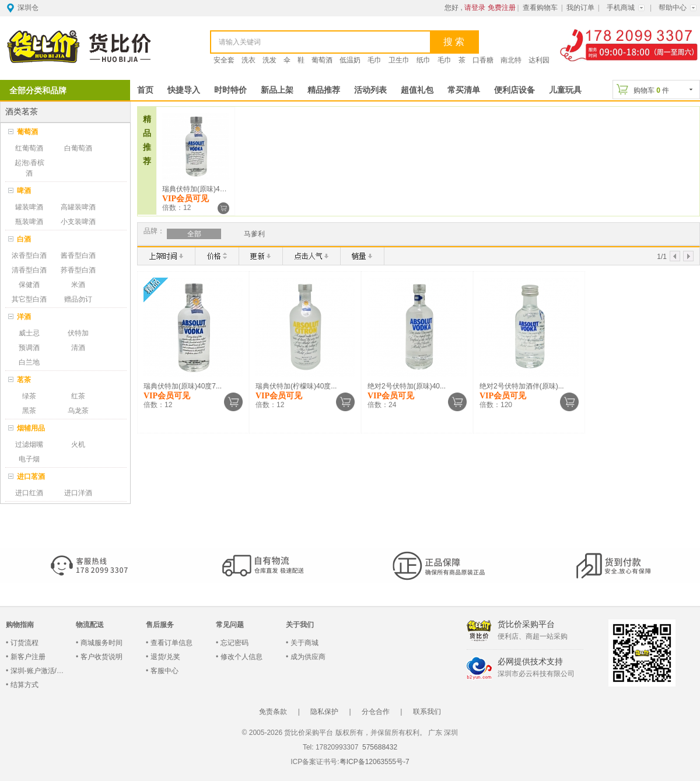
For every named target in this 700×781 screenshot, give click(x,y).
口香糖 (483, 60)
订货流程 (24, 643)
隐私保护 (324, 712)
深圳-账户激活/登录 (41, 671)
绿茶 (29, 396)
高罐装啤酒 (78, 207)
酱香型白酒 (78, 255)
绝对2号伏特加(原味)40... (407, 386)
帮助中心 (673, 8)
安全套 (224, 60)
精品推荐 (324, 90)
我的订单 (580, 8)
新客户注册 (28, 657)
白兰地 (29, 362)
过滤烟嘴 (29, 444)
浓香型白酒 (29, 255)
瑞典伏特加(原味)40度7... (201, 189)
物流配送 (90, 625)
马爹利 (254, 234)
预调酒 (29, 348)
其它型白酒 (29, 299)
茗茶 (24, 380)
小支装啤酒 (78, 222)
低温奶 (350, 60)
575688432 (379, 747)
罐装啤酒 (29, 207)
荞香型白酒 (78, 270)
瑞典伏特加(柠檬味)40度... (296, 386)
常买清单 (464, 90)
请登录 (475, 8)
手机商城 (621, 8)
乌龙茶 (78, 411)
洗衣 (249, 60)
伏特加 (78, 333)
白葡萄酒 (78, 148)
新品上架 (277, 90)
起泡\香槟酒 (29, 168)
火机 (78, 444)
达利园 (539, 60)
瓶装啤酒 (29, 222)
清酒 (78, 348)
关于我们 (300, 625)
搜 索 (454, 42)
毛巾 (374, 60)
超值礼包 (417, 90)
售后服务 (160, 625)
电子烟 (29, 459)
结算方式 (24, 685)
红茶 (78, 396)
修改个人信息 (242, 657)
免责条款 (273, 712)
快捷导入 (184, 90)
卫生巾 (399, 60)
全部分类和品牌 (38, 90)
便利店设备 (514, 90)
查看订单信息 (171, 643)
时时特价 (230, 90)
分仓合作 (376, 712)
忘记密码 (235, 643)
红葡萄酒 (29, 148)
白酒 (24, 239)
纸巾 (423, 60)
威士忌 (29, 333)
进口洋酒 (78, 493)
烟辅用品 (31, 428)
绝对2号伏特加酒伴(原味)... (522, 386)
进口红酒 (29, 493)
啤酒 (24, 191)
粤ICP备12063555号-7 (374, 762)
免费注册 (502, 8)
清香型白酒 (29, 270)
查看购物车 (540, 8)
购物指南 (20, 625)
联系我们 (427, 712)
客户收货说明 (101, 657)
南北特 (511, 60)
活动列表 (370, 90)
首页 (145, 90)
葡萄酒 (322, 60)
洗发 (269, 60)
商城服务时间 (101, 643)
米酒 (78, 285)
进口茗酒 (31, 477)
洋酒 (24, 317)
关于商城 (304, 643)
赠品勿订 (78, 299)
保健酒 (29, 285)
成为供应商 (308, 657)
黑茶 (29, 411)
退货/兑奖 (165, 657)
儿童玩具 (565, 90)
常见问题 (230, 625)
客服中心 (164, 671)
